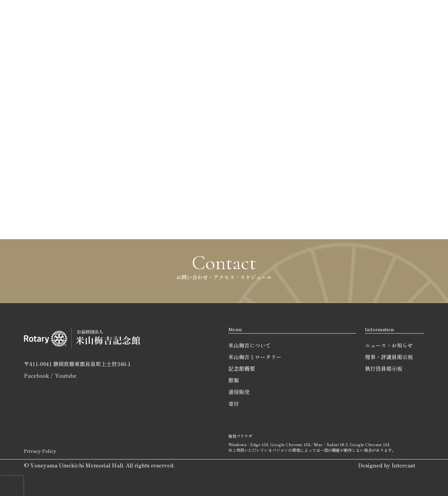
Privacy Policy (40, 451)
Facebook (36, 375)
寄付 (234, 404)
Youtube (66, 375)
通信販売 (239, 392)
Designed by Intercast (387, 465)
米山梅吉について (250, 345)
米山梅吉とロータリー (255, 357)
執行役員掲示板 (384, 368)
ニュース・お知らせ (389, 345)
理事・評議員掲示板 (389, 357)
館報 (234, 380)
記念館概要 (242, 368)
